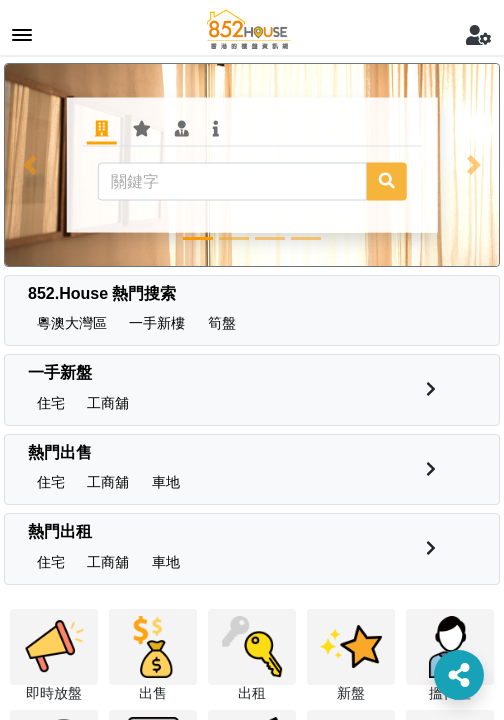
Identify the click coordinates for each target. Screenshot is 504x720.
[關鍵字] (232, 181)
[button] (29, 165)
